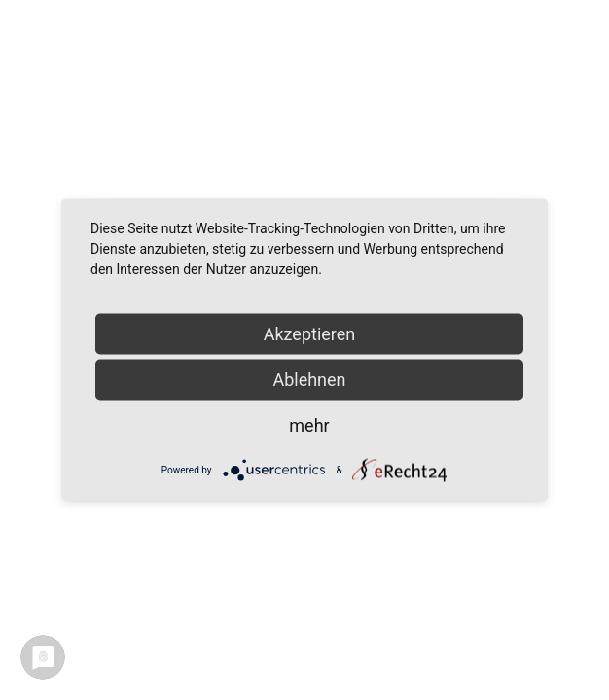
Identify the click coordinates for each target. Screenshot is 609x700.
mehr (309, 425)
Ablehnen (309, 380)
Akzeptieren (310, 334)
